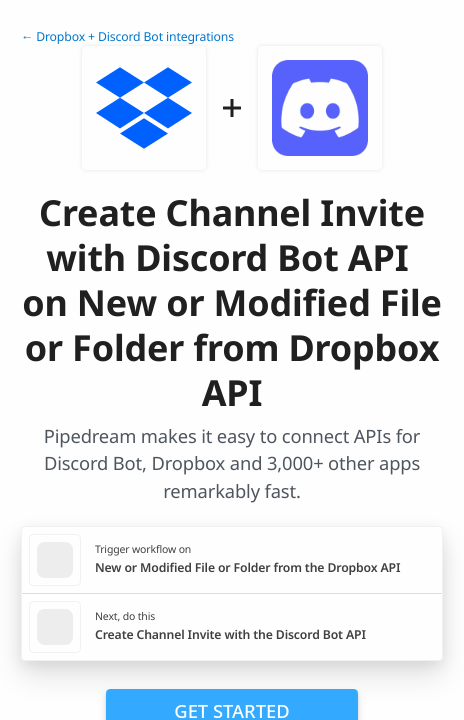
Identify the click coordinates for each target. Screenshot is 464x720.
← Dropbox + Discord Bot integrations (127, 36)
